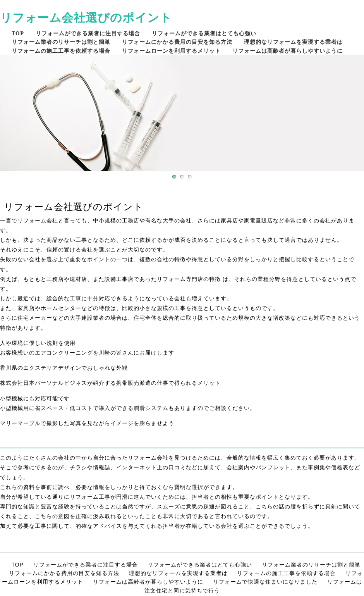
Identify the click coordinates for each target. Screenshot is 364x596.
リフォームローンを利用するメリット (171, 51)
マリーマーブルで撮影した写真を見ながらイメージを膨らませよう (87, 423)
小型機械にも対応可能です (35, 398)
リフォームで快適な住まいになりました (265, 582)
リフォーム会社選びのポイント (86, 17)
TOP (18, 33)
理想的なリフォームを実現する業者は (293, 42)
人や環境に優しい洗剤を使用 (38, 343)
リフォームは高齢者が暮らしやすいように (288, 51)
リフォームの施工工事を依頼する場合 (61, 51)
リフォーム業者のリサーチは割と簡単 (61, 42)
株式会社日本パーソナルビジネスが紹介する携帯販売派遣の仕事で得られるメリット (110, 383)
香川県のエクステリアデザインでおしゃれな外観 (64, 368)
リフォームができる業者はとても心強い (204, 33)
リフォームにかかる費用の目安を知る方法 (177, 42)
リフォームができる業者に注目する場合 (88, 33)
